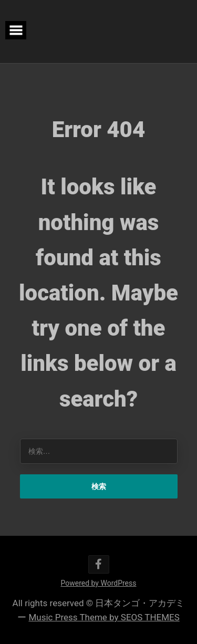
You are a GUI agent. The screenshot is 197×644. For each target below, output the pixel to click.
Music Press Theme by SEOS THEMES (104, 617)
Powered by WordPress (99, 583)
